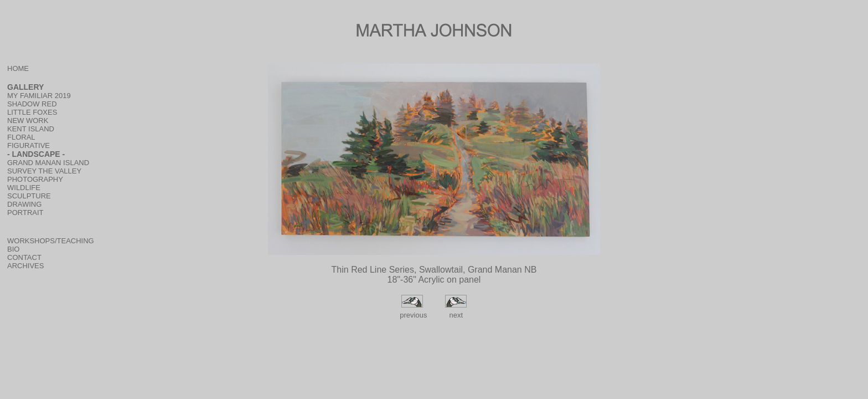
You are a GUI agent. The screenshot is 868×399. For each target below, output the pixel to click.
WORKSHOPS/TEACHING (51, 241)
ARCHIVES (25, 266)
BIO (13, 249)
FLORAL (21, 137)
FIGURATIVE (29, 145)
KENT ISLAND (31, 129)
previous (413, 315)
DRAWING (24, 204)
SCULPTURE (29, 196)
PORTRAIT (25, 213)
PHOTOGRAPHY (35, 179)
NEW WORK (28, 121)
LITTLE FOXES (32, 112)
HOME (18, 68)
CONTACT (24, 257)
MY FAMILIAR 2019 (39, 96)
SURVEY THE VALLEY (44, 171)
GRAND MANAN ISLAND (48, 163)
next (456, 315)
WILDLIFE (24, 188)
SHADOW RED (32, 104)
